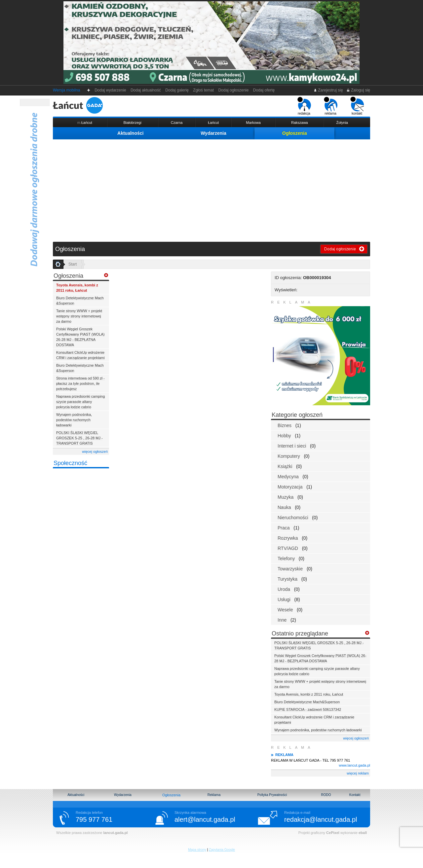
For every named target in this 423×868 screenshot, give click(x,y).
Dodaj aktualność (146, 90)
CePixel (333, 833)
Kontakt (355, 795)
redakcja (304, 106)
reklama (331, 106)
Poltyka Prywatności (272, 795)
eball (363, 833)
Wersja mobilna (66, 90)
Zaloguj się (358, 90)
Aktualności (130, 133)
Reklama (214, 795)
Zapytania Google (222, 850)
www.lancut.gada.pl (354, 765)
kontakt (357, 106)
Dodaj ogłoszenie (233, 90)
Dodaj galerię (177, 90)
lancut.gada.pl (115, 833)
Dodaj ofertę (264, 90)
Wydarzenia (213, 133)
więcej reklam (358, 773)
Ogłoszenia (295, 133)
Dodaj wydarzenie (111, 90)
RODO (326, 795)
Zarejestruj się (328, 90)
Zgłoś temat (204, 90)
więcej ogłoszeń (95, 452)
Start (73, 264)
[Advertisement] (211, 189)
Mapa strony (197, 850)
